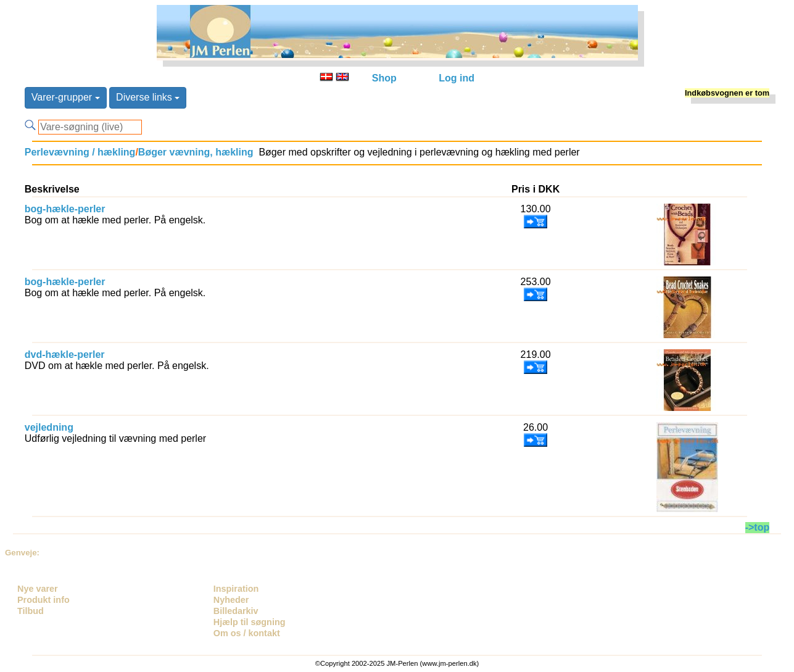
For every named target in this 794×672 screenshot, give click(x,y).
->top (758, 527)
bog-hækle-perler (65, 209)
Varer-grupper (66, 97)
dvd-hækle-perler (65, 355)
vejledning (49, 427)
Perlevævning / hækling (80, 152)
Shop (384, 78)
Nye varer (38, 589)
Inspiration (236, 589)
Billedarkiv (236, 611)
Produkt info (43, 600)
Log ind (457, 78)
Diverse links (148, 97)
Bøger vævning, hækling (196, 152)
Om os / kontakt (247, 633)
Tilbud (31, 611)
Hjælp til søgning (250, 622)
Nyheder (231, 600)
